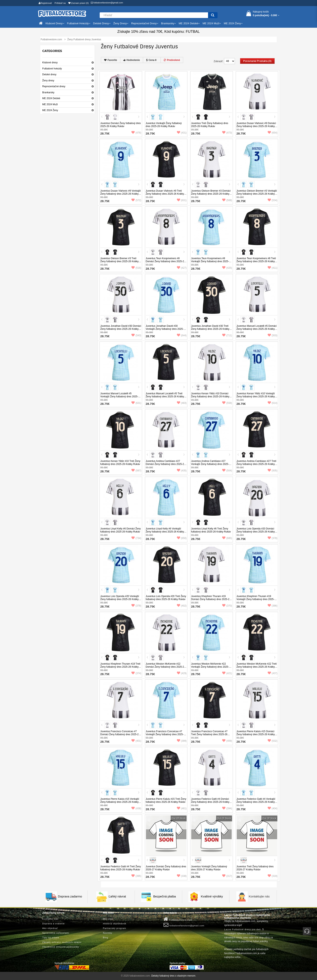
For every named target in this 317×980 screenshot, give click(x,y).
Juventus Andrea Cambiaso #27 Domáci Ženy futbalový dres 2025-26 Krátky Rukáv (166, 464)
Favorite (111, 60)
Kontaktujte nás (259, 896)
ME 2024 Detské (51, 98)
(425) (227, 268)
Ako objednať (50, 928)
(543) (136, 335)
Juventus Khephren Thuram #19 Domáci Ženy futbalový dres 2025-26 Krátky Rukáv (211, 599)
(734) (136, 538)
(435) (182, 471)
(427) (182, 268)
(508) (227, 200)
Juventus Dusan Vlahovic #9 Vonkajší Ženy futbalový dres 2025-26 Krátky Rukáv (120, 194)
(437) (273, 673)
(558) (227, 403)
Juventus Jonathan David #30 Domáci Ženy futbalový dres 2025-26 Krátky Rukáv (121, 329)
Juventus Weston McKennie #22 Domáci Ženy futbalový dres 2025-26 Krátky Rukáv (166, 667)
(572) (136, 200)
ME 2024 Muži (50, 104)
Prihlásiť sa (60, 3)
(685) (227, 538)
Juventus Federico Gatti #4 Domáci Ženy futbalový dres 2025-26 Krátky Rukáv (210, 802)
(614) (273, 403)
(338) (182, 876)
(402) (182, 606)
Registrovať (45, 3)
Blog (106, 938)
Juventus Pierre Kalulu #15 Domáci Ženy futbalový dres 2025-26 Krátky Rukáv (256, 734)
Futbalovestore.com (178, 919)
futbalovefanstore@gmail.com (107, 3)
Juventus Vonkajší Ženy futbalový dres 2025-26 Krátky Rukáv (164, 125)
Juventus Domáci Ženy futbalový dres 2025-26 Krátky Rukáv (120, 125)
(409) (227, 741)
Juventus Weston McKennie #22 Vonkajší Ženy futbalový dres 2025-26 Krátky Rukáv (211, 667)
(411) (273, 268)
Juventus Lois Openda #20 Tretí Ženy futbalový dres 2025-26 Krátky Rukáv (166, 598)
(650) (182, 538)
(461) (182, 808)
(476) (136, 133)
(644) (182, 335)
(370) (227, 606)
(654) (273, 133)
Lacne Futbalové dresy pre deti (243, 929)
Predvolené (172, 60)
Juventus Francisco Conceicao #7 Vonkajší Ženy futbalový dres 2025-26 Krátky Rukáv (166, 734)
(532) (273, 741)
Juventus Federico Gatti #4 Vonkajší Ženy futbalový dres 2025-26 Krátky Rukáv (256, 802)
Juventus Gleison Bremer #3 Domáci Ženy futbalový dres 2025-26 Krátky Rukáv (211, 194)
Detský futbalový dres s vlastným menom (173, 976)
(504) (227, 471)
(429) (182, 673)
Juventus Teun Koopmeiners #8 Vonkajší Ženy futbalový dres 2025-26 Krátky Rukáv (211, 261)
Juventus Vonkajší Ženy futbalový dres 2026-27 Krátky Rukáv (209, 868)
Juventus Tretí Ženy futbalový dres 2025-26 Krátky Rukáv (210, 125)
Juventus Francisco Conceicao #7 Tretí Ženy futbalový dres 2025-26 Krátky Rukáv (209, 734)
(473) (227, 133)
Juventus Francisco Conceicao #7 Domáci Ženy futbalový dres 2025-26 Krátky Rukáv (120, 734)
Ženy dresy (48, 81)
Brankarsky (48, 92)
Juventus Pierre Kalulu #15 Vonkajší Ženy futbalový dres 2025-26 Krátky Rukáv (120, 802)
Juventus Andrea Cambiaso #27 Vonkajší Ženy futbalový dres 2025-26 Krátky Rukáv (211, 464)
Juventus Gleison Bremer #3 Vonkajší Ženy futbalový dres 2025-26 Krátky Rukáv (257, 194)
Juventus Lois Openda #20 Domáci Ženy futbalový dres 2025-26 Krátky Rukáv (256, 532)
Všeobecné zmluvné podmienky (61, 947)
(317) (227, 876)
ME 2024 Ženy (50, 110)
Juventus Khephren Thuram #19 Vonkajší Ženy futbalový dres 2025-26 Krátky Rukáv (257, 599)
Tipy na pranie (51, 938)
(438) (136, 808)
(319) (273, 876)
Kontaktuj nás (50, 919)
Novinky (108, 933)
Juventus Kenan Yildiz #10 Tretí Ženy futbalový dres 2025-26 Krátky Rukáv (120, 463)
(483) (182, 403)
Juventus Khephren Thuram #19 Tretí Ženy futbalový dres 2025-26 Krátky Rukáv (120, 667)
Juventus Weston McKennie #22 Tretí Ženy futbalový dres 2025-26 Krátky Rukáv (257, 667)
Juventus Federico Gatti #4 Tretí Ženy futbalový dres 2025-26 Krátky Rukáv (121, 868)
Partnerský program (115, 928)
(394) (227, 808)
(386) (273, 606)
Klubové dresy (50, 63)
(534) (273, 200)
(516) (136, 268)
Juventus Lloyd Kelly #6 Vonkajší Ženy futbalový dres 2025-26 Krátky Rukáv (165, 532)
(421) (227, 673)
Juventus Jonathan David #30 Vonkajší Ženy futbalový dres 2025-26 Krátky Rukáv (166, 329)
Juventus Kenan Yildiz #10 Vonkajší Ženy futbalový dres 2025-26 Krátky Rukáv (256, 397)
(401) (136, 741)
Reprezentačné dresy (54, 86)
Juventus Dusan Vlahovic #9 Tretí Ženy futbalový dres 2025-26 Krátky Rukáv (165, 194)
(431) (182, 133)
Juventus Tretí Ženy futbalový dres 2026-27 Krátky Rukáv (255, 868)
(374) (136, 673)
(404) (273, 808)
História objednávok (115, 924)
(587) (136, 471)
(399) (182, 741)
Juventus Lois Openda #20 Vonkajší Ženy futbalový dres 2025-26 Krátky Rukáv (120, 599)
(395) (136, 876)
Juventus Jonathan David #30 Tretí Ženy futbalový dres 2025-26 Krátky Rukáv (210, 329)
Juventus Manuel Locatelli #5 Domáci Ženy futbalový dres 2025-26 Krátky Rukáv (257, 329)
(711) (227, 335)
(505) (273, 471)
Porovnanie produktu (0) (257, 61)
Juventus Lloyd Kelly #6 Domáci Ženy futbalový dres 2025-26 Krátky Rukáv (120, 530)
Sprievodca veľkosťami (56, 933)
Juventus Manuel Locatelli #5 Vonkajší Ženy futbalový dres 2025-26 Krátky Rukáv (121, 397)
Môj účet (108, 919)
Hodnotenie (132, 60)
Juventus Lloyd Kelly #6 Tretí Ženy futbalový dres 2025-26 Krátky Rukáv (211, 530)
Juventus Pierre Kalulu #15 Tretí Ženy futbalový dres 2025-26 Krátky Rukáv (166, 800)
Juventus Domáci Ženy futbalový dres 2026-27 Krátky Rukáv (166, 868)
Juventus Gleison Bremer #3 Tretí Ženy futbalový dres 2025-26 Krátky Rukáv (119, 261)
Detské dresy (49, 74)
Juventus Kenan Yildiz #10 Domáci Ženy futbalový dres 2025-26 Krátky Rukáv (210, 397)
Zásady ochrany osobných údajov (62, 942)
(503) (273, 335)
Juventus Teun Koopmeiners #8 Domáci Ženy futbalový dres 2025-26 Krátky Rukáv (166, 261)
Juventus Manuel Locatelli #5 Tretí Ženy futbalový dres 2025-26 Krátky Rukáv (165, 397)
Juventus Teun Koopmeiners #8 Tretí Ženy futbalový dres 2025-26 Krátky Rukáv (256, 261)
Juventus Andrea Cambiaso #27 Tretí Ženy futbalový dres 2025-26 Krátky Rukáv (256, 464)
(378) (273, 538)
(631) (182, 200)
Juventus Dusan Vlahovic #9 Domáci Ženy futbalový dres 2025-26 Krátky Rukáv (256, 126)
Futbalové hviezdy (52, 69)
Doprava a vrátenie (53, 924)
